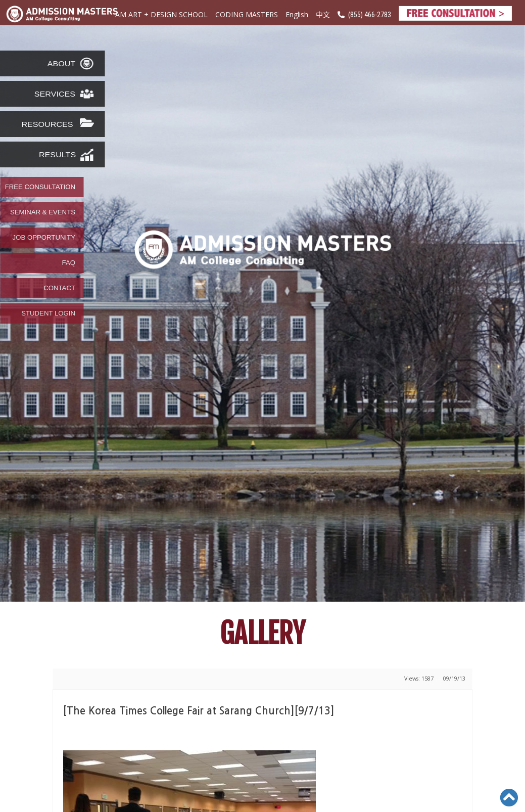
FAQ (69, 263)
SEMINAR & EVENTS (43, 212)
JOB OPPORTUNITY (44, 238)
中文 (323, 14)
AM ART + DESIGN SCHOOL (161, 14)
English (297, 14)
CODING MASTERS (247, 14)
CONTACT (59, 288)
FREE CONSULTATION (40, 187)
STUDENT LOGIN (48, 313)
